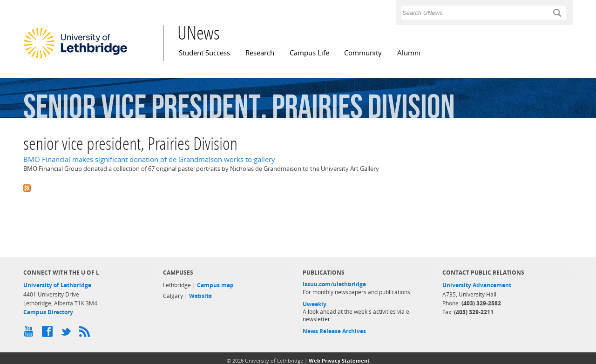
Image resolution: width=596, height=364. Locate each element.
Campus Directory (48, 312)
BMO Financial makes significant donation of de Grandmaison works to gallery (149, 159)
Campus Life (309, 53)
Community (363, 53)
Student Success (204, 53)
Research (260, 53)
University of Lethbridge (57, 285)
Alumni (409, 53)
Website (200, 296)
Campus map (215, 285)
